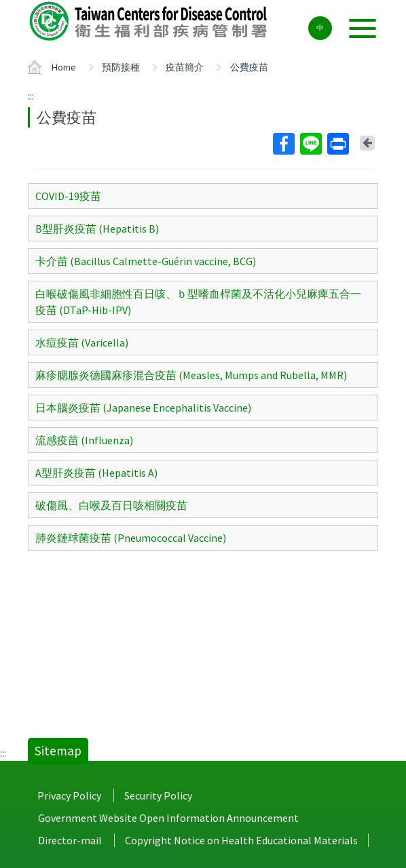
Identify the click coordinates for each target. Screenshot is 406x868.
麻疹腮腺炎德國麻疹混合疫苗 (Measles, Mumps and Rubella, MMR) (191, 375)
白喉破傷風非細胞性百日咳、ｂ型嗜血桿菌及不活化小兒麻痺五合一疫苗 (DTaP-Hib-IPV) (198, 302)
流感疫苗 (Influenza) (84, 440)
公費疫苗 (249, 67)
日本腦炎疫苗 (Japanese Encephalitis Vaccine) (143, 408)
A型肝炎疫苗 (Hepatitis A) (96, 473)
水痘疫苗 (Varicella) (82, 342)
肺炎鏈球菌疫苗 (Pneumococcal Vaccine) (131, 538)
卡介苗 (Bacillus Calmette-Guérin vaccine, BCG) (146, 261)
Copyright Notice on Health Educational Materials (241, 840)
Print (337, 144)
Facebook (283, 144)
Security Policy (158, 795)
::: (31, 96)
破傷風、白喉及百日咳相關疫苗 (111, 505)
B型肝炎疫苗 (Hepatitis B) (97, 229)
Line (310, 144)
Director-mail (70, 840)
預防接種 (121, 67)
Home (64, 67)
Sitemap (58, 751)
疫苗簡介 (185, 67)
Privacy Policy (69, 795)
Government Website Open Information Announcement (168, 818)
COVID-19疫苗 (68, 196)
